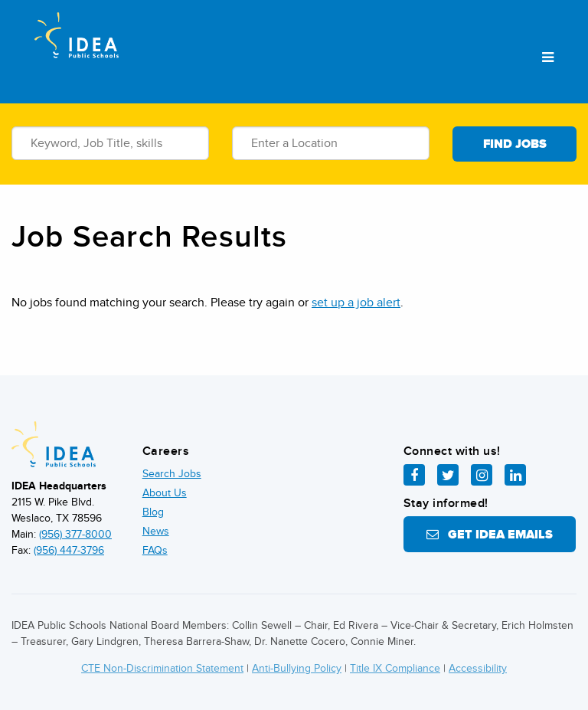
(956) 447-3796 (69, 550)
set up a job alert (356, 303)
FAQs (155, 550)
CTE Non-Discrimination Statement (162, 668)
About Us (165, 493)
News (156, 531)
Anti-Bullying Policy (297, 668)
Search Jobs (172, 474)
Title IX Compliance (395, 668)
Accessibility (478, 668)
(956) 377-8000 (75, 534)
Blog (153, 512)
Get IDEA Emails (490, 535)
